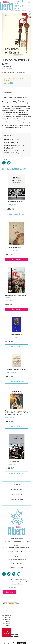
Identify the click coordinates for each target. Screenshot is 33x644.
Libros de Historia (16, 151)
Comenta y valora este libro (18, 72)
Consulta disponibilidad (16, 214)
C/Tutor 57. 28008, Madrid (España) (16, 559)
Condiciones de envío (17, 499)
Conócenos (16, 485)
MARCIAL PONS (15, 140)
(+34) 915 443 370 (16, 563)
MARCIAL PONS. (7, 69)
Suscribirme (10, 592)
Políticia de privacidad (16, 490)
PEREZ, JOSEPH (12, 205)
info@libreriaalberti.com (17, 568)
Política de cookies (17, 495)
